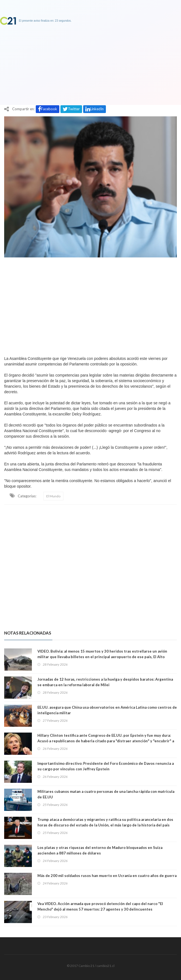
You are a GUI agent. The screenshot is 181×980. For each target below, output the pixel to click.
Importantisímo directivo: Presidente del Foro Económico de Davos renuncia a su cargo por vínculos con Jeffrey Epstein (106, 766)
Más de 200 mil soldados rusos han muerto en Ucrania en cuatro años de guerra (107, 876)
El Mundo (53, 496)
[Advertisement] (90, 305)
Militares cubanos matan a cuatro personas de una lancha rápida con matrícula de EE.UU (106, 794)
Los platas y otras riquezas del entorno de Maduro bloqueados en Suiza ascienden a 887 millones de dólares (100, 850)
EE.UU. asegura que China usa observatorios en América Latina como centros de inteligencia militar (107, 710)
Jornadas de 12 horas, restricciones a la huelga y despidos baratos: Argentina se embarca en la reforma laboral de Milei (105, 682)
